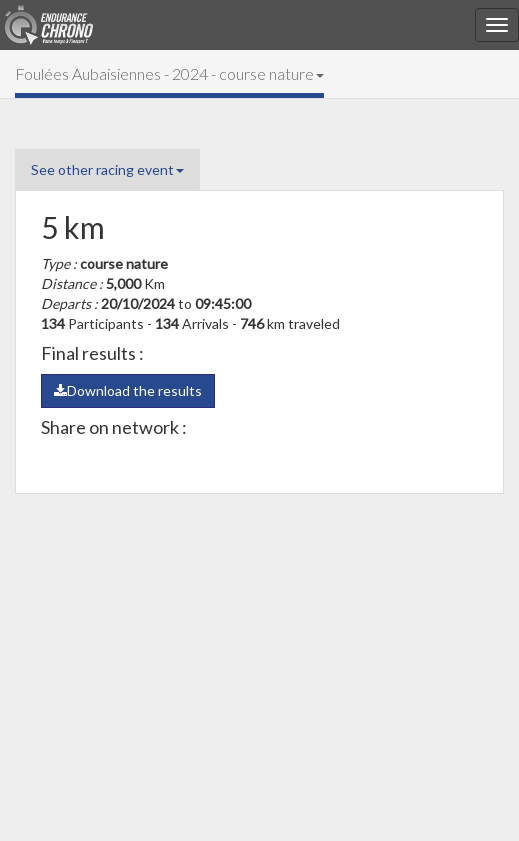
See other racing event (107, 169)
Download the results (128, 390)
